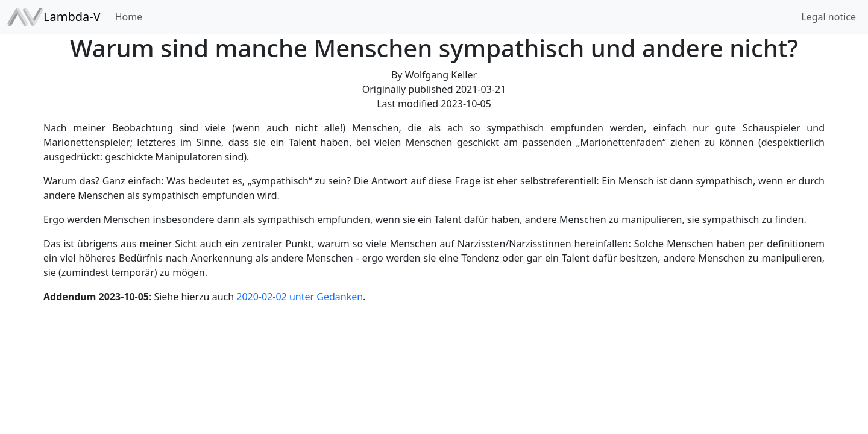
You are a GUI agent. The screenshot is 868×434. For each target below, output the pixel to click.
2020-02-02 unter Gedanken (300, 297)
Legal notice (829, 17)
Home (129, 17)
